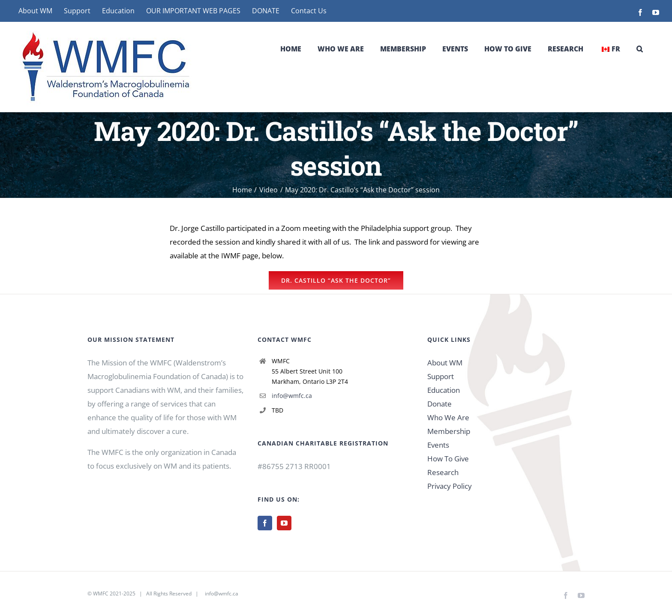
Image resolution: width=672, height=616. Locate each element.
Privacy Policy (450, 486)
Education (444, 390)
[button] (640, 49)
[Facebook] (265, 523)
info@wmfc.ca (292, 396)
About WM (445, 363)
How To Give (448, 459)
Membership (449, 431)
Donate (439, 404)
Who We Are (448, 417)
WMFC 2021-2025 (114, 594)
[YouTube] (284, 523)
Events (438, 445)
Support (441, 376)
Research (443, 472)
